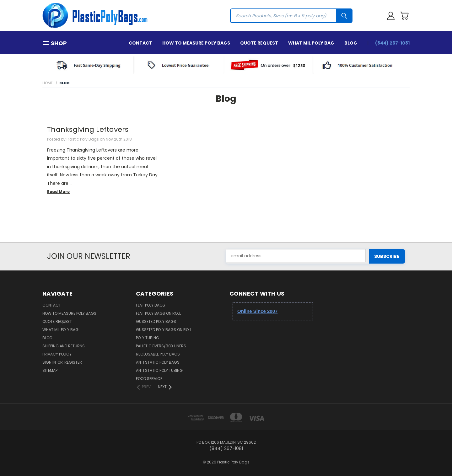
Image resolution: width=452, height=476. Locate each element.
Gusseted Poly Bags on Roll (164, 330)
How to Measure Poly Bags (196, 43)
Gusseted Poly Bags (156, 321)
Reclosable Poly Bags (158, 354)
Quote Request (259, 43)
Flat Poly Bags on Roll (158, 313)
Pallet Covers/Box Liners (161, 346)
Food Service (149, 379)
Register (73, 362)
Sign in (50, 362)
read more (58, 192)
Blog (351, 43)
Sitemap (50, 370)
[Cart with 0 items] (404, 16)
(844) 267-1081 (392, 43)
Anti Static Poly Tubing (159, 370)
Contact (140, 43)
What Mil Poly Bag (311, 43)
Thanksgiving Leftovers (88, 129)
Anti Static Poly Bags (158, 362)
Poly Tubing (148, 338)
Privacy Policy (57, 354)
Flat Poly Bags (151, 305)
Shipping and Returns (64, 346)
